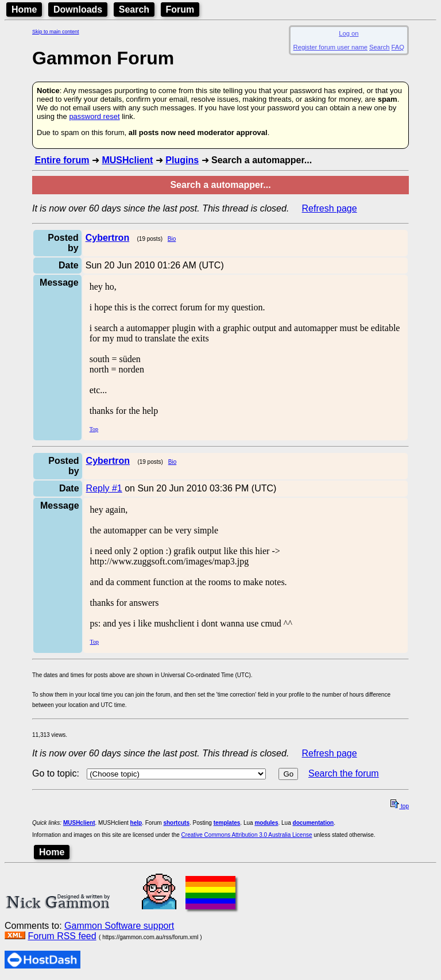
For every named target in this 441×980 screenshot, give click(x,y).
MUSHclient (127, 160)
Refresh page (330, 208)
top (400, 806)
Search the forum (344, 773)
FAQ (398, 47)
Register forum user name (330, 47)
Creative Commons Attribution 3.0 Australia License (247, 835)
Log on (349, 33)
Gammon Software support (119, 926)
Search (134, 9)
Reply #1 (104, 488)
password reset (94, 116)
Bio (172, 239)
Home (24, 9)
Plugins (182, 160)
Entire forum (62, 160)
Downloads (78, 9)
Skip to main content (56, 32)
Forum (180, 9)
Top (94, 429)
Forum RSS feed (62, 936)
